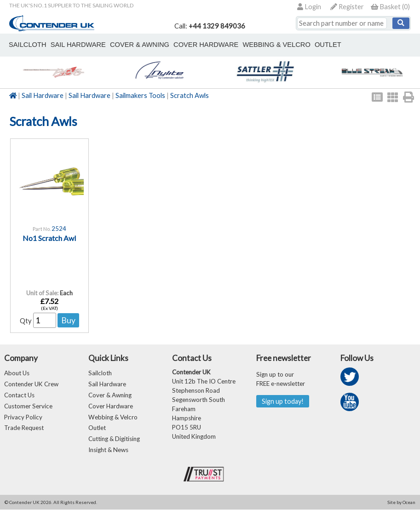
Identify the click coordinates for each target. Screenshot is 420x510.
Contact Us (19, 395)
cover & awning (140, 45)
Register (347, 7)
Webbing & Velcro (113, 417)
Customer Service (28, 406)
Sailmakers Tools (140, 95)
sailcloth (27, 45)
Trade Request (24, 428)
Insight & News (108, 450)
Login (309, 7)
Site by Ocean (401, 503)
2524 (59, 229)
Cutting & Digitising (114, 439)
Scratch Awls (190, 95)
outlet (328, 45)
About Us (17, 373)
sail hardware (78, 45)
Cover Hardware (111, 406)
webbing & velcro (276, 45)
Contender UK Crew (31, 384)
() (390, 7)
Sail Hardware (43, 95)
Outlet (97, 428)
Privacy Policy (23, 417)
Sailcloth (100, 373)
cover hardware (206, 45)
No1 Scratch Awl (49, 238)
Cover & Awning (110, 395)
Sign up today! (283, 401)
